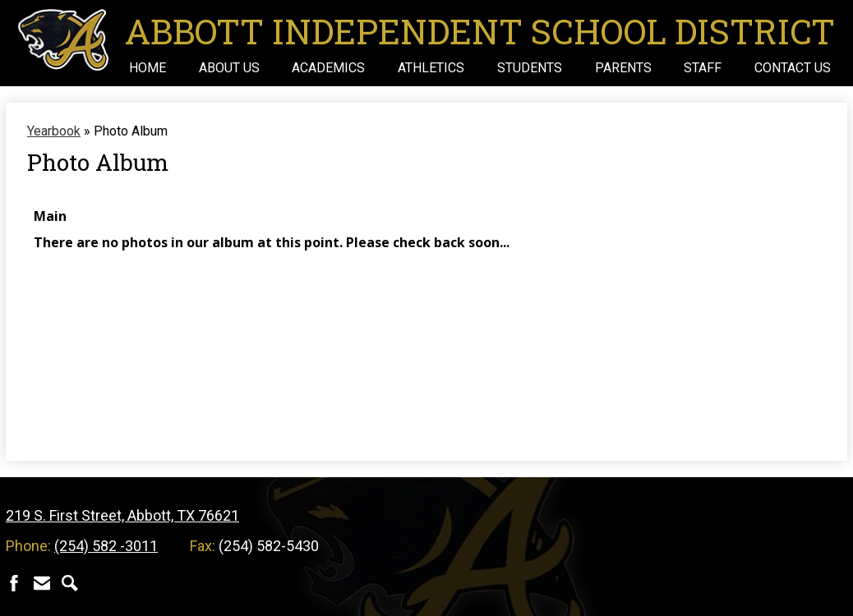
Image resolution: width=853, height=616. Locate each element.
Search (70, 583)
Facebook (14, 583)
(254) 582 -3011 (106, 546)
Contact (42, 583)
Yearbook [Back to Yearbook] (54, 131)
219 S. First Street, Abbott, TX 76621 (122, 515)
